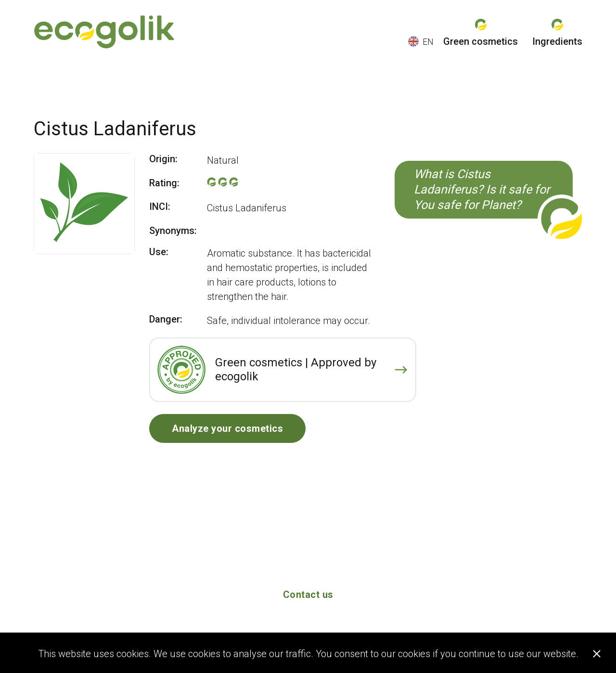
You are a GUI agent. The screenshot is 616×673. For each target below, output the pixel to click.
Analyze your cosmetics (227, 428)
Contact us (308, 595)
